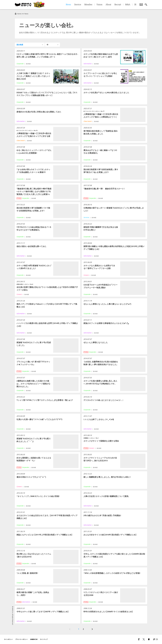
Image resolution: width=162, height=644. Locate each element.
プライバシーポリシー (21, 639)
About (108, 5)
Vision (99, 5)
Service (78, 5)
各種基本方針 (34, 639)
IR (135, 5)
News (26, 14)
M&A (128, 5)
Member (88, 5)
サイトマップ (44, 639)
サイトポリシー (8, 639)
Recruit (118, 5)
